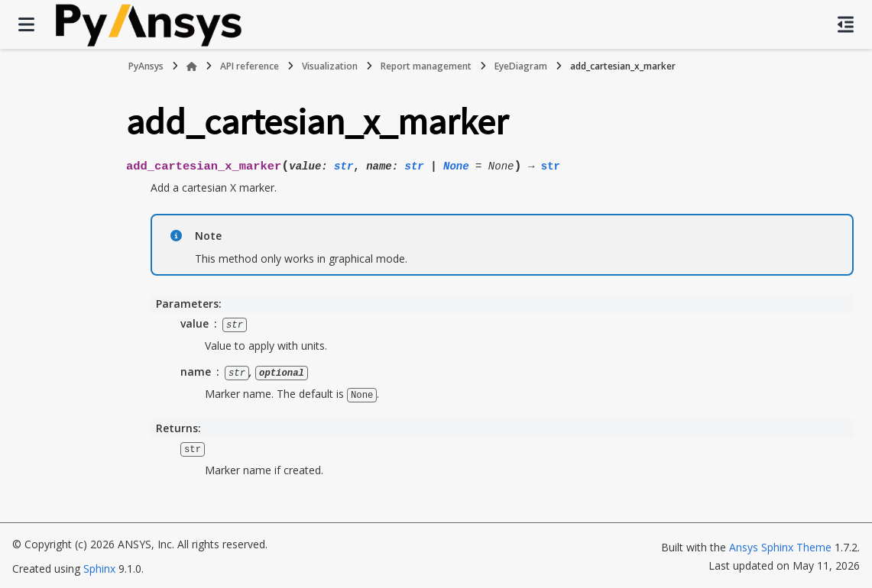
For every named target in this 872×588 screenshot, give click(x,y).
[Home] (192, 66)
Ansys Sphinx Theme (782, 545)
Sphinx (99, 566)
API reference (250, 66)
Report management (426, 66)
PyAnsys (146, 66)
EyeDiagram (521, 66)
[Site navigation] (26, 24)
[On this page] (846, 24)
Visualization (330, 66)
